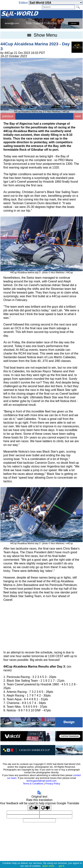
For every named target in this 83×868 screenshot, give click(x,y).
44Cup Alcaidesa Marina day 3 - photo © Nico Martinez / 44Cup (41, 271)
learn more (49, 866)
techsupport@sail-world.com (41, 781)
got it (61, 866)
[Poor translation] (45, 808)
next (78, 116)
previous (8, 116)
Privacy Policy (53, 784)
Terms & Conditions (33, 784)
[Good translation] (34, 808)
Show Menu (41, 35)
